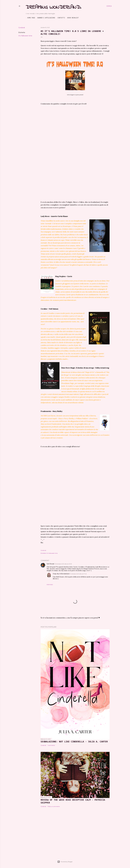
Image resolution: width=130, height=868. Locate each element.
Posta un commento (54, 806)
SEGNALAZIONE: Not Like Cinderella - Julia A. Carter (74, 742)
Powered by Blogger (65, 862)
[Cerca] (109, 6)
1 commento (51, 745)
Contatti (60, 18)
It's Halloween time (25, 36)
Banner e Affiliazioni (45, 18)
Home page (30, 18)
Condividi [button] (22, 28)
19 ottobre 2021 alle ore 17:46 (78, 574)
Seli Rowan (51, 564)
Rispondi (50, 585)
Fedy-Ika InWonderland (61, 574)
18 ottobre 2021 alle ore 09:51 (64, 564)
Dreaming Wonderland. (53, 7)
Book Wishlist (71, 18)
